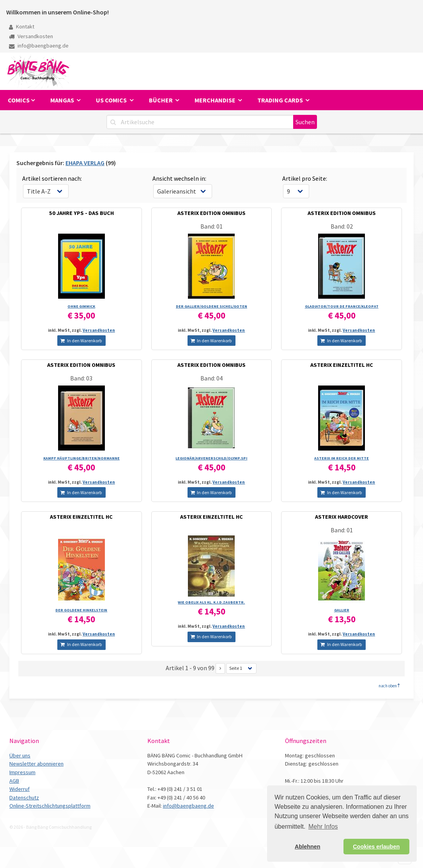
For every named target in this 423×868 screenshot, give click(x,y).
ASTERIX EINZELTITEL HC (342, 365)
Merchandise (216, 100)
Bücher (161, 100)
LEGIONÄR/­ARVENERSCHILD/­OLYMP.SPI (211, 458)
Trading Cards (281, 100)
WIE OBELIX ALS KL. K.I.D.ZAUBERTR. (211, 602)
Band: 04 (211, 378)
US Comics (112, 100)
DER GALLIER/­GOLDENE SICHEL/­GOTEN (211, 306)
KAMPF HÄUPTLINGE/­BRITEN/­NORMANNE (81, 458)
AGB (14, 781)
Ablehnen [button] (308, 847)
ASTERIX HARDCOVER (342, 517)
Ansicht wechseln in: (179, 178)
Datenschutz (24, 798)
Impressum (22, 772)
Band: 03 (81, 378)
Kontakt (22, 26)
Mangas (63, 100)
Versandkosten (31, 36)
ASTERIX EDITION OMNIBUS (211, 213)
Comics (19, 100)
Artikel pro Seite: (305, 178)
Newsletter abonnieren (36, 764)
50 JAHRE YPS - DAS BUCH (81, 213)
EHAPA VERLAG (85, 163)
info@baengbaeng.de (39, 46)
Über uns (20, 755)
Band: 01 (211, 226)
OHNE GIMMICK (81, 306)
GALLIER (342, 610)
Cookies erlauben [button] (376, 847)
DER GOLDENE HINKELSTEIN (81, 610)
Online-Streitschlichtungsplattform (50, 806)
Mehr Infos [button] (323, 827)
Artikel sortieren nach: (52, 178)
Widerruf (19, 789)
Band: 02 (342, 226)
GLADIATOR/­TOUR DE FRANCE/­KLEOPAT (342, 306)
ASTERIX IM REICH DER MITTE (342, 458)
